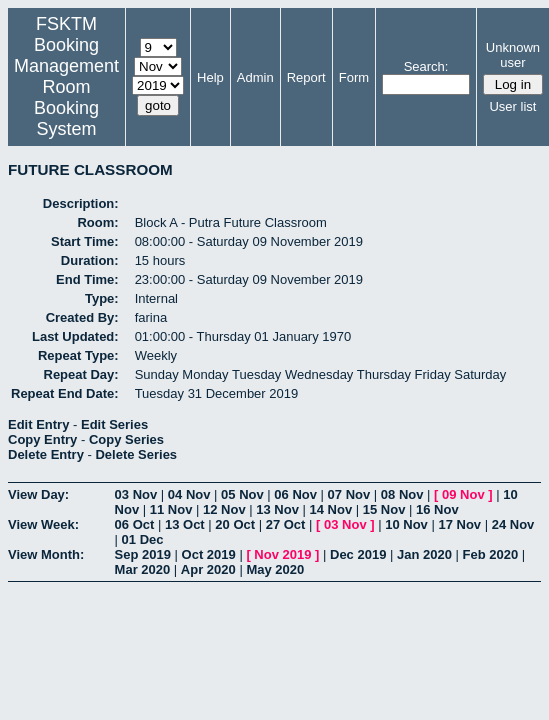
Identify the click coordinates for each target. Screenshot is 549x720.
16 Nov (437, 509)
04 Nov (189, 494)
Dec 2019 (358, 554)
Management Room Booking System (66, 97)
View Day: (38, 494)
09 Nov (463, 494)
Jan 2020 (424, 554)
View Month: (46, 554)
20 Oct (235, 524)
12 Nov (224, 509)
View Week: (43, 524)
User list (512, 106)
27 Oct (286, 524)
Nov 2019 (282, 554)
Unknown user (513, 55)
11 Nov (171, 509)
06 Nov (295, 494)
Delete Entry (46, 454)
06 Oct (135, 524)
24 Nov (513, 524)
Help (210, 77)
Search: (426, 66)
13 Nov (277, 509)
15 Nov (384, 509)
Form (354, 77)
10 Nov (406, 524)
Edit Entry (38, 424)
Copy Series (126, 439)
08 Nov (402, 494)
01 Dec (143, 539)
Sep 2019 (143, 554)
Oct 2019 (209, 554)
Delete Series (136, 454)
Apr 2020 (208, 569)
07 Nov (349, 494)
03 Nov (136, 494)
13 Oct (185, 524)
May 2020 (275, 569)
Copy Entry (42, 439)
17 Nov (459, 524)
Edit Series (114, 424)
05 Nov (242, 494)
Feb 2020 (491, 554)
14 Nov (331, 509)
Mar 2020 (143, 569)
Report (306, 77)
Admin (255, 77)
